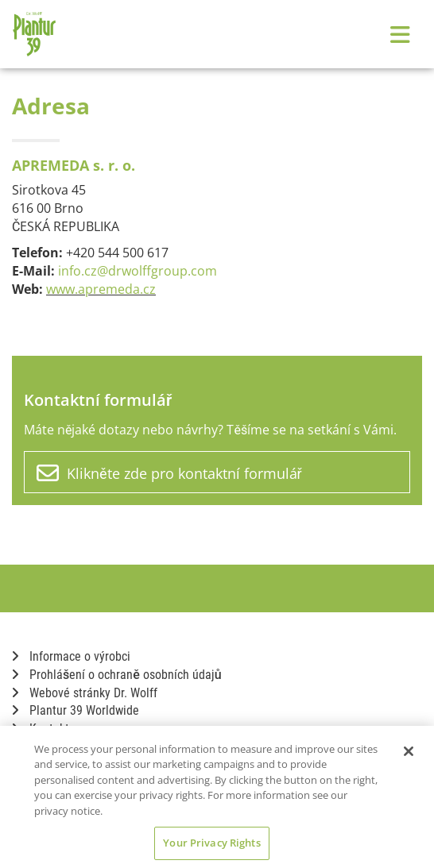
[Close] (409, 751)
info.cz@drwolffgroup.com (138, 271)
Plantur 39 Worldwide (76, 710)
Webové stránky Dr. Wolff (85, 693)
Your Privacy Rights (211, 843)
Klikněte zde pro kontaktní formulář (169, 473)
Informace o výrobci (71, 656)
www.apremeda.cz (101, 289)
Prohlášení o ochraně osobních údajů (117, 675)
